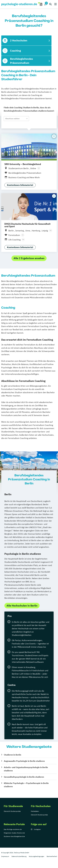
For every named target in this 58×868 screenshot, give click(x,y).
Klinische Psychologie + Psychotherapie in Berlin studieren (26, 785)
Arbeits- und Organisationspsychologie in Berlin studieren (26, 769)
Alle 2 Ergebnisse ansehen (29, 258)
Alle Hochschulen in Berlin (22, 606)
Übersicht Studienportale (12, 811)
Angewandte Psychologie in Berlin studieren (24, 761)
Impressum (5, 856)
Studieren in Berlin (12, 755)
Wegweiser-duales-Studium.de (14, 833)
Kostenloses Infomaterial (20, 185)
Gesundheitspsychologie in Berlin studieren (24, 777)
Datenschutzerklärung (19, 856)
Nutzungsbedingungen (37, 856)
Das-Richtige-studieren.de (13, 829)
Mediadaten (35, 811)
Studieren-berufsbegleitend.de (14, 836)
